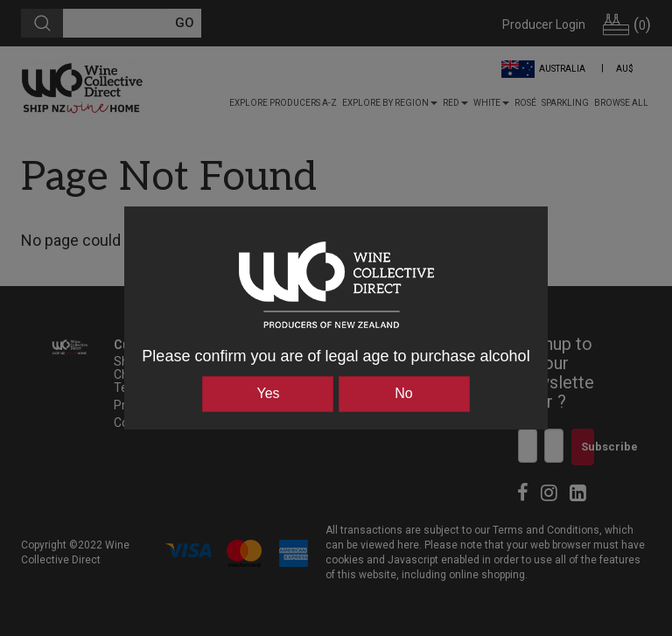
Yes (268, 393)
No (403, 393)
